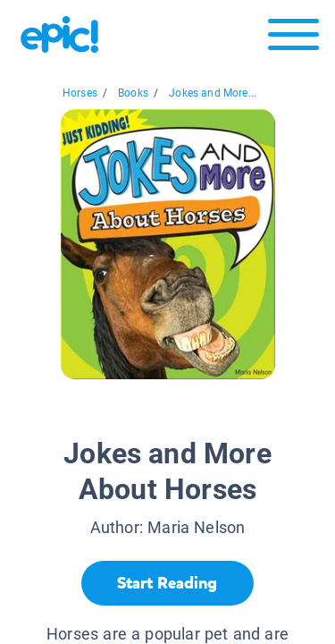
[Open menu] (293, 39)
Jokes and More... (213, 93)
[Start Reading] (167, 583)
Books (133, 93)
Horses (80, 93)
